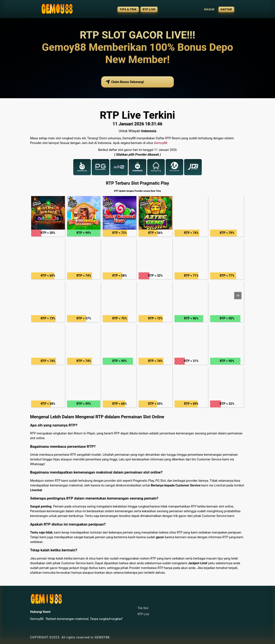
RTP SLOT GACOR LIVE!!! (138, 35)
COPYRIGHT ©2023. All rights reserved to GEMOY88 (70, 637)
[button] (48, 216)
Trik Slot (143, 608)
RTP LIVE (149, 9)
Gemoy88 (160, 143)
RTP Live (143, 614)
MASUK (209, 9)
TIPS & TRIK (128, 9)
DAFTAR (226, 9)
